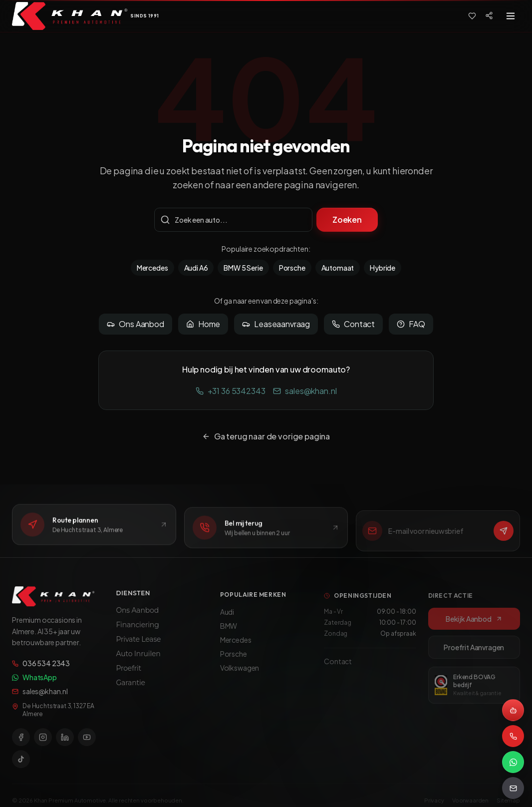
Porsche (292, 268)
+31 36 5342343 (231, 391)
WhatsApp (34, 682)
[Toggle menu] (511, 16)
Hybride (383, 268)
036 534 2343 (41, 668)
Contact (353, 324)
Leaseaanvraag (276, 324)
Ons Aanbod (135, 324)
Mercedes (152, 268)
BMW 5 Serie (243, 268)
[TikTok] (21, 764)
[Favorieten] (472, 16)
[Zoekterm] (233, 220)
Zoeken (347, 219)
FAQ (411, 324)
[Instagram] (43, 742)
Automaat (338, 268)
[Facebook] (21, 742)
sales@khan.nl (305, 391)
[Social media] (489, 15)
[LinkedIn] (65, 742)
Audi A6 (196, 268)
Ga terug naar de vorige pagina (266, 436)
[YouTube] (87, 742)
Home (203, 324)
